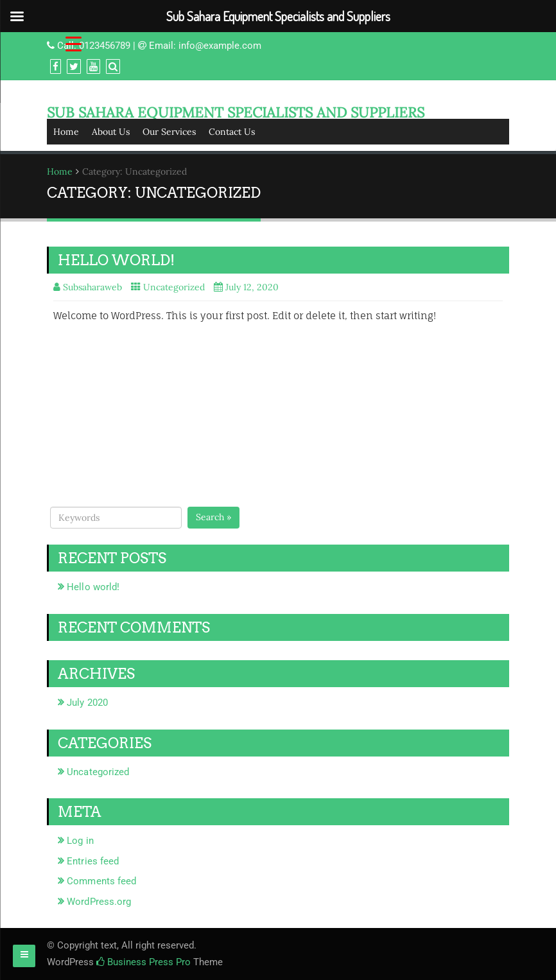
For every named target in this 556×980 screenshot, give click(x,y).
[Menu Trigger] (74, 43)
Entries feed (93, 861)
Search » (213, 517)
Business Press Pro (143, 962)
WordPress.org (99, 902)
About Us (111, 132)
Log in (80, 841)
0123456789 (105, 46)
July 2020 (87, 703)
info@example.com (220, 46)
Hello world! (116, 260)
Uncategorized (174, 287)
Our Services (169, 132)
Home (66, 132)
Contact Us (232, 132)
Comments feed (101, 881)
